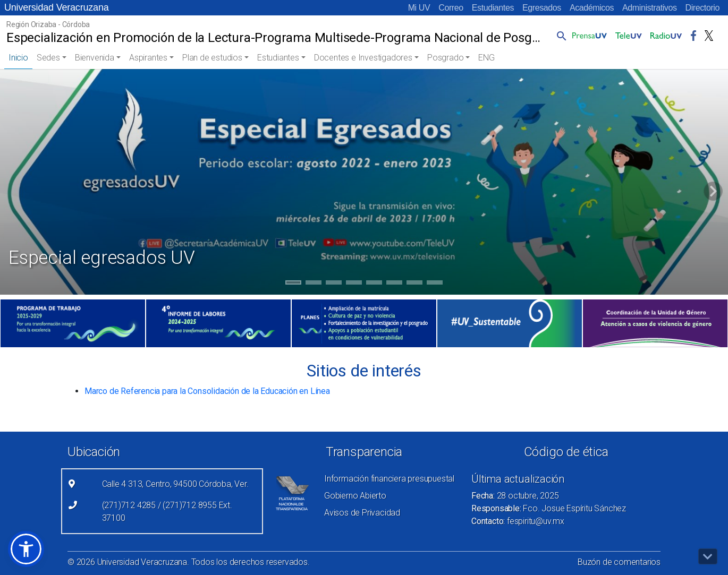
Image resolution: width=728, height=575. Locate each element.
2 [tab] (314, 284)
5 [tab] (374, 284)
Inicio (18, 58)
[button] (560, 36)
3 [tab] (334, 284)
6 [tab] (395, 284)
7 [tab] (415, 284)
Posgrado (445, 58)
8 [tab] (435, 284)
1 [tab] (294, 284)
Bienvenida (95, 58)
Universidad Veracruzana (57, 7)
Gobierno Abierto (355, 496)
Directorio (702, 8)
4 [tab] (354, 284)
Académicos (592, 8)
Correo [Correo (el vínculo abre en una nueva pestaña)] (451, 8)
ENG (486, 58)
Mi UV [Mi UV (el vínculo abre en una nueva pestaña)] (419, 8)
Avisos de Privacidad (362, 513)
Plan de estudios (212, 58)
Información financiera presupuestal (389, 479)
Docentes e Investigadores (363, 58)
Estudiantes (493, 8)
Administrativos (649, 8)
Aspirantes (148, 58)
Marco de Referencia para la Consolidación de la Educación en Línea (207, 391)
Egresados (542, 8)
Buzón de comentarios (619, 562)
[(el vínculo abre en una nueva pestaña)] (73, 323)
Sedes (48, 58)
